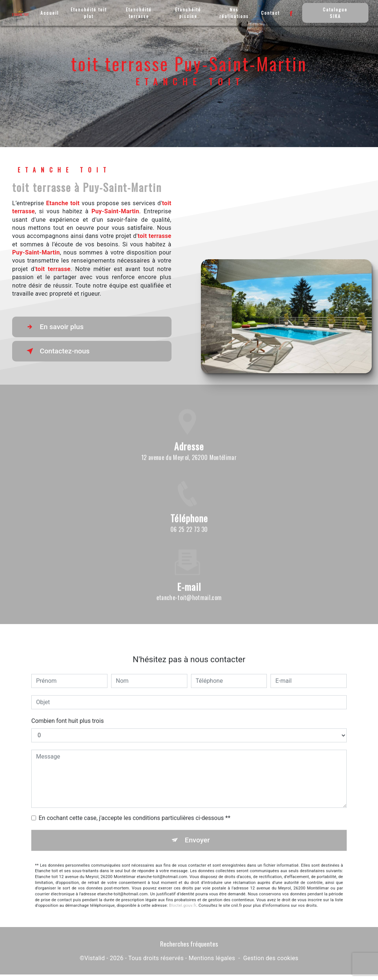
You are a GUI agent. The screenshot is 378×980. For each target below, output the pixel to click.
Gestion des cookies (271, 958)
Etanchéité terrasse (139, 13)
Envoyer (197, 831)
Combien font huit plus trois (68, 712)
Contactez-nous (57, 351)
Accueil (50, 13)
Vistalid (95, 958)
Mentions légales (212, 958)
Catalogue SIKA (335, 13)
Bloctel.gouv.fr (183, 897)
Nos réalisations (234, 13)
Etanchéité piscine (188, 13)
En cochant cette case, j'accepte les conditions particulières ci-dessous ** (135, 809)
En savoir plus (54, 327)
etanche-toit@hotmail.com (189, 589)
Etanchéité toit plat (89, 13)
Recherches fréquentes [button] (189, 944)
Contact (270, 13)
